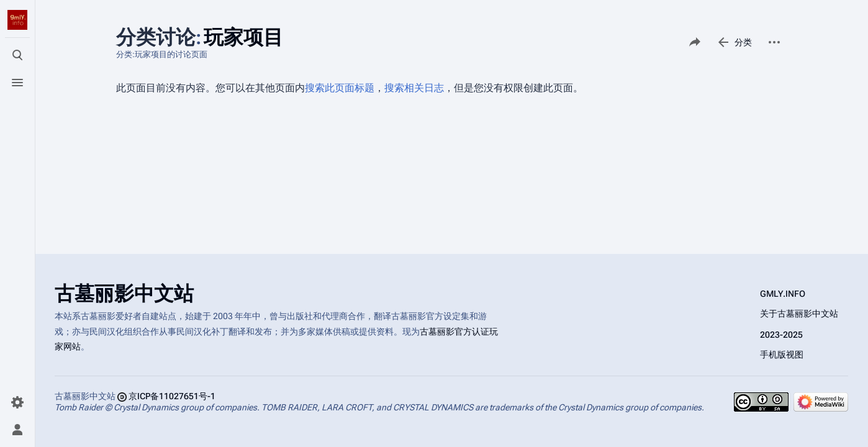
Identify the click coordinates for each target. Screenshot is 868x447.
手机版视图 (782, 354)
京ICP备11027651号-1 (172, 396)
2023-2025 (781, 335)
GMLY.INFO (783, 294)
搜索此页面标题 (340, 88)
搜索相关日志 (414, 88)
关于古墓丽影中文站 (799, 314)
